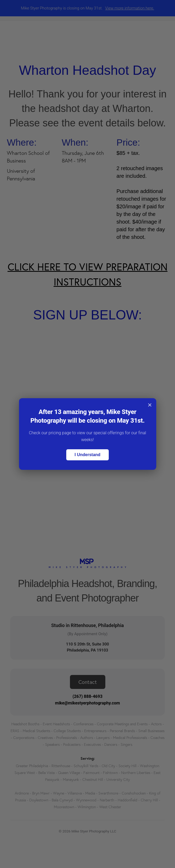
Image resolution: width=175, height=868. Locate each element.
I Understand (88, 455)
